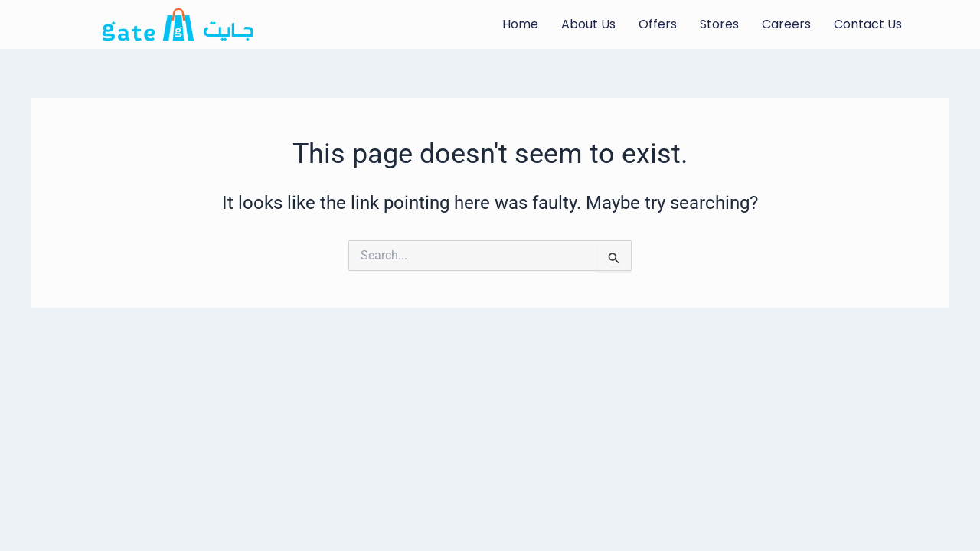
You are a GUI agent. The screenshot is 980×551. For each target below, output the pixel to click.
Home (520, 24)
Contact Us (868, 24)
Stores (719, 24)
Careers (786, 24)
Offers (658, 24)
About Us (588, 24)
